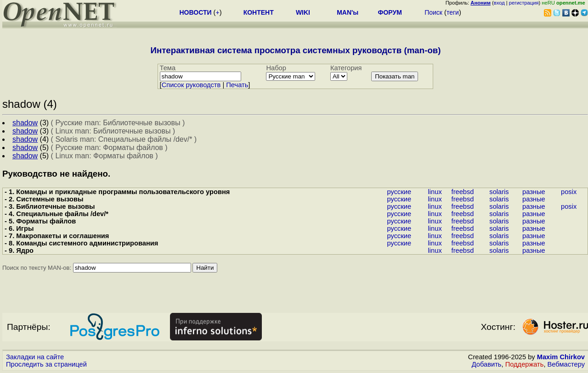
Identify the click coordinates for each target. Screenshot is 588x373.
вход (499, 3)
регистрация (524, 3)
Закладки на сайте (35, 357)
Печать (237, 85)
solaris (499, 192)
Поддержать (525, 364)
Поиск (433, 12)
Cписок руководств (191, 85)
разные (534, 192)
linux (435, 192)
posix (569, 192)
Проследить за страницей (46, 364)
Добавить (487, 364)
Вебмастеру (566, 364)
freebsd (463, 192)
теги (453, 12)
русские (399, 192)
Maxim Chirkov (561, 357)
